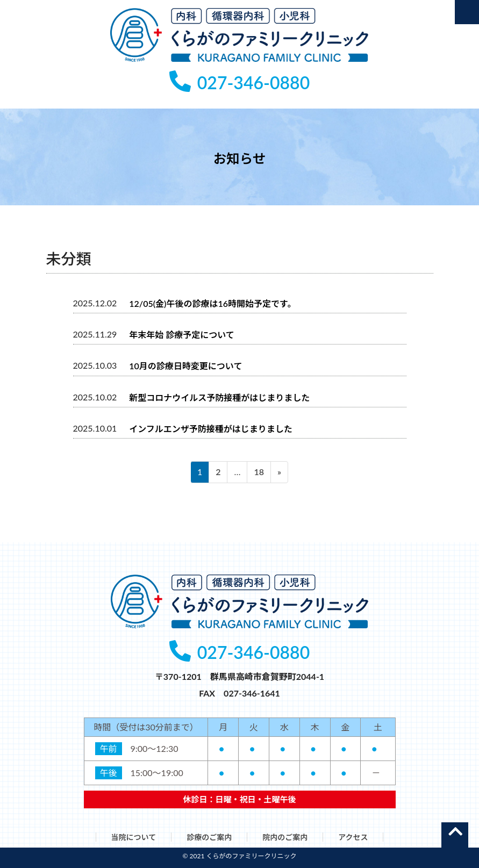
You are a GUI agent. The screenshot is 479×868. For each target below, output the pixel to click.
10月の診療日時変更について (185, 366)
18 (259, 474)
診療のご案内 (209, 837)
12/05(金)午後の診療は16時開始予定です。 (212, 303)
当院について (134, 837)
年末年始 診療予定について (182, 335)
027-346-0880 (239, 83)
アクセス (353, 837)
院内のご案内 (285, 837)
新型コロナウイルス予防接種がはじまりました (219, 397)
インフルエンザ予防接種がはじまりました (211, 429)
